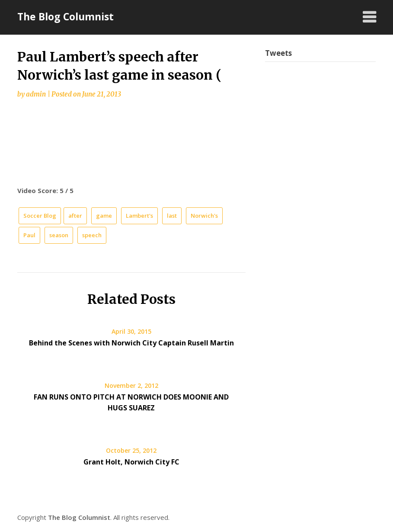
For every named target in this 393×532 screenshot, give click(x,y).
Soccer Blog (40, 216)
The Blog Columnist (65, 16)
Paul (29, 235)
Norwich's (204, 216)
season (59, 235)
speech (92, 235)
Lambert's (139, 216)
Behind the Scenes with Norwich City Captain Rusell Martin (131, 343)
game (104, 216)
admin (36, 94)
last (172, 216)
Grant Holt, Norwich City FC (131, 462)
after (75, 216)
